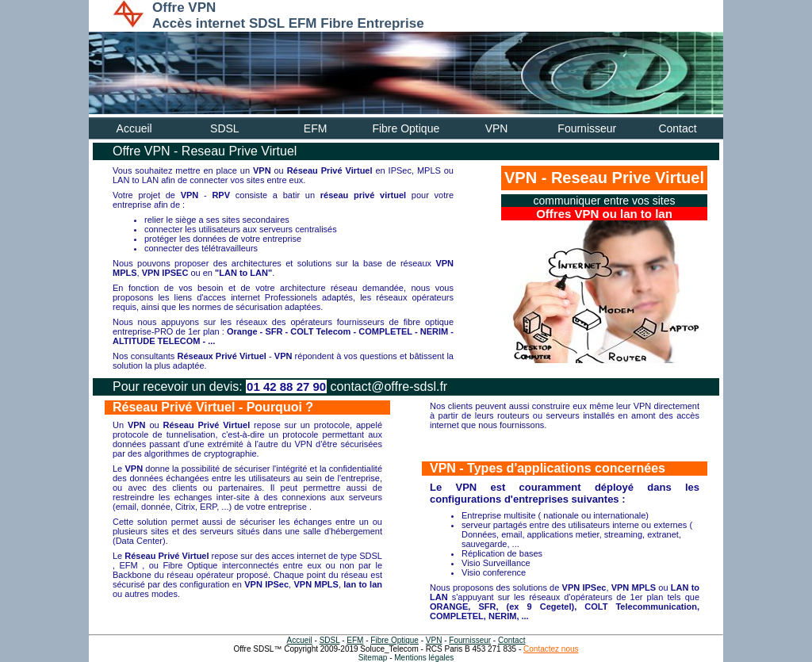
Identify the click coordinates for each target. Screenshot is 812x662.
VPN (497, 128)
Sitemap (373, 658)
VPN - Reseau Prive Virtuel (604, 178)
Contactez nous (551, 649)
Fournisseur (587, 128)
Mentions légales (424, 658)
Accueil (134, 128)
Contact (677, 128)
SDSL (225, 128)
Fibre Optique (406, 128)
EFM (316, 128)
